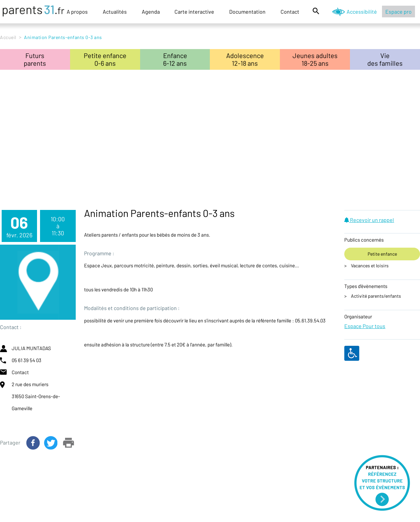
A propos (77, 12)
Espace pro (398, 12)
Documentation (247, 12)
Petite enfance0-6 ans (105, 59)
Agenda (151, 12)
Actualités (115, 12)
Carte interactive (194, 12)
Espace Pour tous (365, 326)
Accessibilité (362, 12)
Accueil (8, 37)
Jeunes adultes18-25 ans (315, 59)
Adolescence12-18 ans (245, 59)
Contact (290, 12)
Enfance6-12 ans (175, 59)
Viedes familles (385, 59)
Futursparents (35, 59)
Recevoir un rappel (369, 220)
